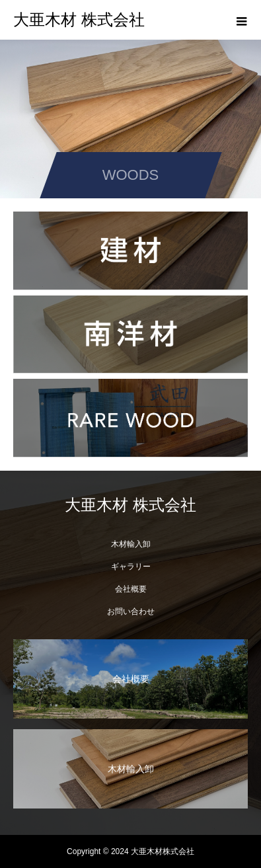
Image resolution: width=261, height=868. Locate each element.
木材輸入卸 (131, 544)
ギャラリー (131, 567)
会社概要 (131, 589)
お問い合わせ (131, 612)
